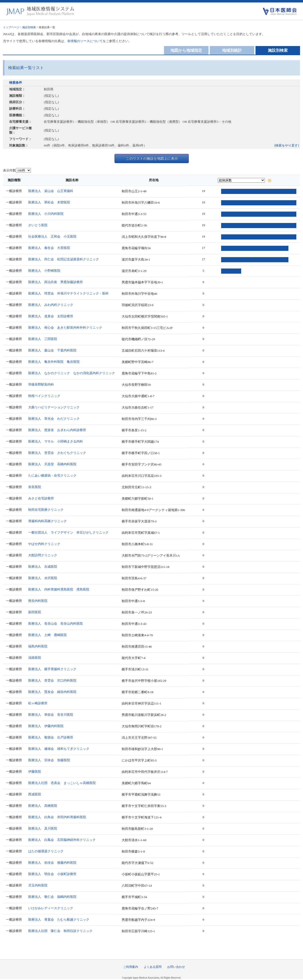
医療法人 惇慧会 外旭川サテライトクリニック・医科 (70, 293)
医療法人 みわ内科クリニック (52, 305)
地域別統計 (232, 50)
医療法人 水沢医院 (44, 578)
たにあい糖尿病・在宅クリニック (54, 476)
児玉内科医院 (40, 885)
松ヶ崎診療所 (40, 703)
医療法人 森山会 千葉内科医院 (54, 350)
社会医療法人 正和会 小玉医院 (54, 236)
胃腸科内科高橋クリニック (49, 521)
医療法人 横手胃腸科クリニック (54, 669)
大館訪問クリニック (44, 555)
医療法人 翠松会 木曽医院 (51, 202)
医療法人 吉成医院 (44, 567)
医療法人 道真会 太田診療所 (52, 316)
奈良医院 (36, 487)
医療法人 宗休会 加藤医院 (51, 760)
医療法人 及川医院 (44, 828)
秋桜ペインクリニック (46, 396)
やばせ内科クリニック (46, 544)
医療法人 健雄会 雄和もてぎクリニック (60, 749)
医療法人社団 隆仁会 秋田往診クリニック (62, 931)
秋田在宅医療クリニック (48, 510)
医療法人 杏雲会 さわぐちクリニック (59, 453)
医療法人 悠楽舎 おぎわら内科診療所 (59, 430)
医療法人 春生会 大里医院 (51, 248)
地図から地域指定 (186, 50)
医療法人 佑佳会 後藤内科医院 (54, 863)
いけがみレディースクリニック (52, 908)
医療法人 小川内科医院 (48, 214)
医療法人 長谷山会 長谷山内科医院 (57, 624)
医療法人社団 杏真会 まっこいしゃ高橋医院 (64, 783)
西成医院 (36, 794)
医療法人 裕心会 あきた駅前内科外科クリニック (67, 328)
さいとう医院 (40, 225)
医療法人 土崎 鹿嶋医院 (49, 635)
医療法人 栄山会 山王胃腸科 (52, 191)
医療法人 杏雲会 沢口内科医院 (54, 680)
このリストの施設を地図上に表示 (152, 158)
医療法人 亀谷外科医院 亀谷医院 (56, 362)
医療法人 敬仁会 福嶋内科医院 (54, 897)
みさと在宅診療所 (43, 498)
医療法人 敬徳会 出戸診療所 (52, 737)
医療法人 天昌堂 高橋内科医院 (54, 464)
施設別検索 (29, 27)
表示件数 (9, 170)
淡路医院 (36, 658)
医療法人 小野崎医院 (46, 271)
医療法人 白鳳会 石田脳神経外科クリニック (64, 840)
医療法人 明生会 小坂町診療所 (54, 874)
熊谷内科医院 (40, 601)
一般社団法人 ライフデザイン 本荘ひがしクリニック (70, 532)
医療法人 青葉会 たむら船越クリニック (60, 919)
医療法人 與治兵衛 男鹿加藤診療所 (57, 282)
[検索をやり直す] (287, 145)
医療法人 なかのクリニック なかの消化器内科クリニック (73, 373)
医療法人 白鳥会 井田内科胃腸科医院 (59, 817)
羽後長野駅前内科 (43, 384)
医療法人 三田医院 (44, 339)
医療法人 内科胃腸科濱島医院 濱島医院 (60, 589)
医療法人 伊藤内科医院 (48, 726)
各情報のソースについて (85, 41)
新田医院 (36, 612)
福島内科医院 (40, 646)
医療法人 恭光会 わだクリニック (56, 419)
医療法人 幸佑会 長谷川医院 (52, 715)
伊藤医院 (36, 772)
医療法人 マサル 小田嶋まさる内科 (57, 441)
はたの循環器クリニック (48, 851)
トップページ (11, 27)
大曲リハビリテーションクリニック (56, 407)
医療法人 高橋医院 (44, 806)
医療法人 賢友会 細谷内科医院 (54, 692)
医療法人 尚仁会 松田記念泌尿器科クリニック (65, 259)
